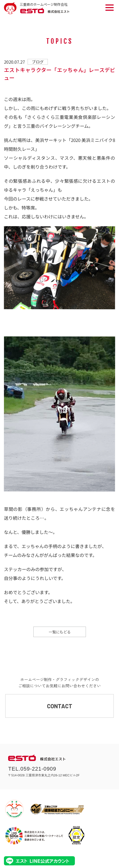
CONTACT (60, 706)
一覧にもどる (60, 632)
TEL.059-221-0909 (32, 769)
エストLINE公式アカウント (39, 861)
